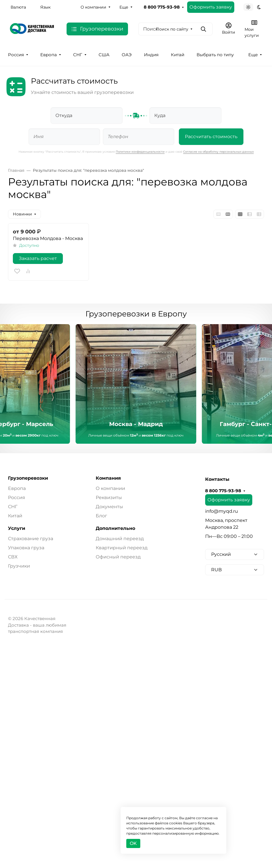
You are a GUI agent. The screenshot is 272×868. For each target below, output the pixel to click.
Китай (178, 55)
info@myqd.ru (222, 511)
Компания (108, 478)
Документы (109, 507)
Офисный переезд (118, 557)
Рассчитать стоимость (211, 137)
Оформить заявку (211, 7)
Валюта (18, 7)
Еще (124, 7)
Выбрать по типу (215, 55)
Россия (16, 55)
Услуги (17, 528)
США (104, 55)
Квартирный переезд (122, 548)
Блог (101, 516)
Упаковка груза (26, 548)
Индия (151, 55)
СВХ (13, 557)
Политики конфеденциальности (140, 152)
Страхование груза (31, 539)
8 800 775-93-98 (162, 7)
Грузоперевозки (28, 478)
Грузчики (19, 566)
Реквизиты (109, 497)
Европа (49, 55)
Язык (45, 7)
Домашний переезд (120, 539)
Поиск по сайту (172, 29)
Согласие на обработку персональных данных (218, 152)
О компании (93, 7)
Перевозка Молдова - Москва (48, 238)
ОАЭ (127, 55)
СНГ (78, 55)
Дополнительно (115, 528)
